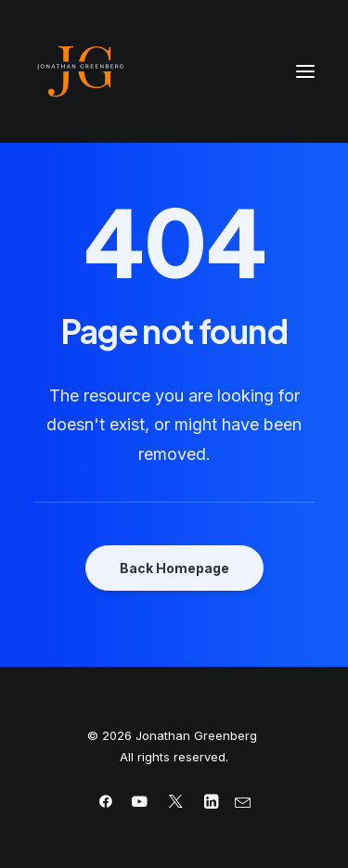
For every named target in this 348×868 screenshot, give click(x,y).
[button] (305, 71)
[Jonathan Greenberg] (174, 71)
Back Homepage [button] (174, 568)
